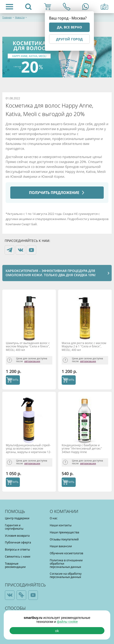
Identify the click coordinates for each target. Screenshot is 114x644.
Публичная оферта (18, 542)
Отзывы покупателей (64, 539)
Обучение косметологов (66, 553)
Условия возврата (17, 535)
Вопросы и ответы (17, 549)
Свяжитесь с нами (18, 556)
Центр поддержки (17, 518)
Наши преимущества (64, 532)
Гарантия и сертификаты (14, 527)
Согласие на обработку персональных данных (66, 575)
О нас (54, 518)
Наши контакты (61, 525)
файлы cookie (67, 622)
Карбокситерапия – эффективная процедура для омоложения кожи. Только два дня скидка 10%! (51, 273)
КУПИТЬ (13, 380)
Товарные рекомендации (15, 565)
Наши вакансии (61, 546)
